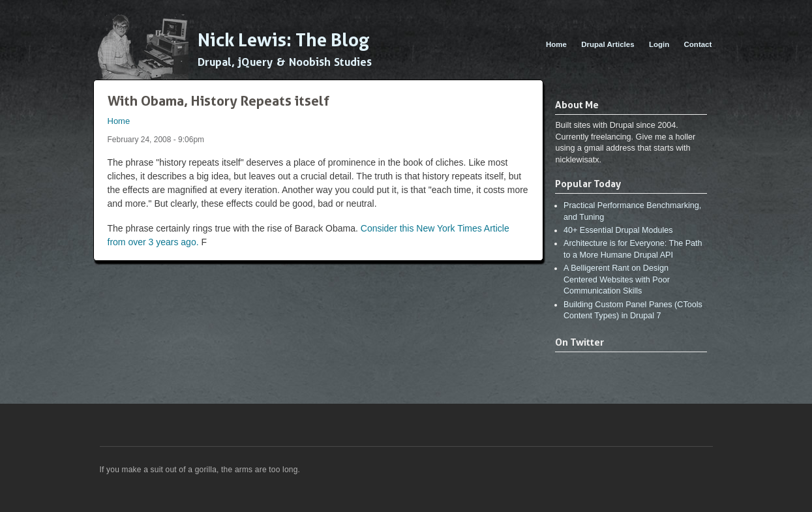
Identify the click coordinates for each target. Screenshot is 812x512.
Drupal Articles (608, 44)
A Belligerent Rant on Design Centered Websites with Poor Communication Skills (617, 279)
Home (556, 44)
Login (659, 44)
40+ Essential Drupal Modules (618, 230)
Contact (698, 44)
